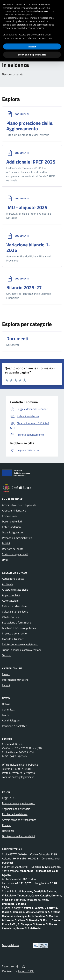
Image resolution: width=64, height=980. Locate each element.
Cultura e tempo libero (15, 611)
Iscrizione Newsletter (14, 726)
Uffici (5, 560)
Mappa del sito (10, 945)
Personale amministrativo (17, 538)
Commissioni (9, 516)
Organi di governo (12, 532)
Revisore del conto (13, 549)
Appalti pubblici (11, 595)
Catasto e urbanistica (14, 606)
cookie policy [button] (25, 15)
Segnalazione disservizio (16, 809)
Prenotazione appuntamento (19, 803)
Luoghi (6, 685)
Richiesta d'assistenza (15, 814)
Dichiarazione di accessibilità (19, 836)
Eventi (6, 674)
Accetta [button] (32, 46)
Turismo (7, 655)
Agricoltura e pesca (13, 579)
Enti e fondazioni (12, 527)
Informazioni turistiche (15, 680)
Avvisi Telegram (11, 720)
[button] (60, 5)
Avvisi (6, 715)
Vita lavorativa (10, 617)
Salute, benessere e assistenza (20, 644)
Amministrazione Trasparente (19, 505)
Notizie (6, 704)
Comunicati (9, 709)
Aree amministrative (14, 510)
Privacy (6, 825)
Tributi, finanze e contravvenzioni (21, 650)
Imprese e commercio (14, 633)
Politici (6, 543)
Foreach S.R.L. (26, 971)
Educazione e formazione (16, 622)
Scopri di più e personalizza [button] (32, 55)
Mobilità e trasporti (13, 639)
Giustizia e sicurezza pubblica (19, 628)
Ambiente (8, 584)
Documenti (22, 114)
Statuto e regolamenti (15, 554)
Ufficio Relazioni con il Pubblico (20, 765)
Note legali (8, 831)
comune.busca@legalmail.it (18, 777)
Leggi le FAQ (9, 798)
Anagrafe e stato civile (15, 590)
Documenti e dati (12, 521)
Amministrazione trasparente (19, 820)
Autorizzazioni (10, 601)
